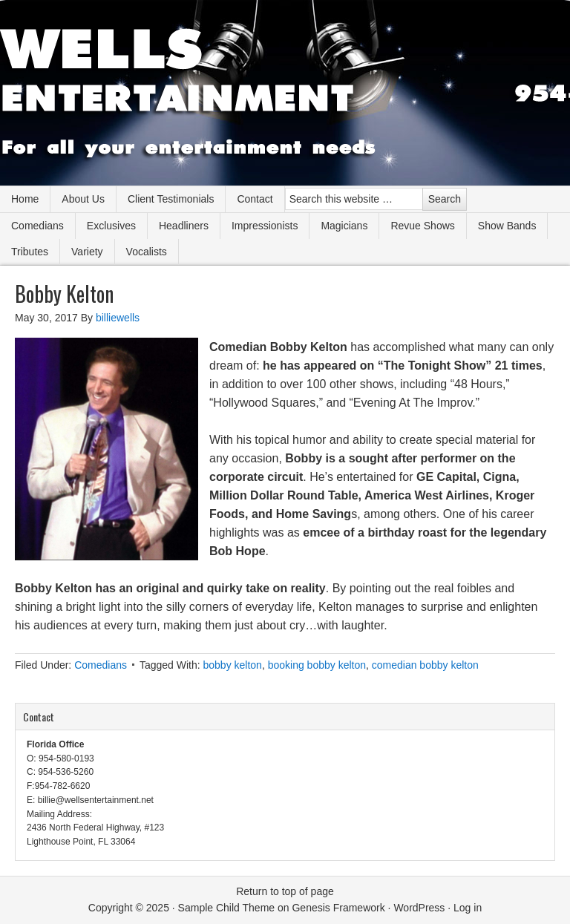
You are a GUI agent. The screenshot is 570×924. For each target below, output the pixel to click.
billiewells (118, 318)
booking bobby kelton (317, 665)
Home (25, 199)
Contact (255, 199)
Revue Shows (422, 226)
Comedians (37, 226)
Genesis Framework (338, 908)
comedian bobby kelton (425, 665)
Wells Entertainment (285, 93)
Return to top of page (285, 891)
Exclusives (111, 226)
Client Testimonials (171, 199)
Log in (468, 908)
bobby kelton (232, 665)
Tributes (30, 252)
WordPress (419, 908)
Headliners (184, 226)
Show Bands (507, 226)
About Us (83, 199)
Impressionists (265, 226)
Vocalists (147, 252)
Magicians (344, 226)
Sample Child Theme (226, 908)
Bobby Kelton (64, 294)
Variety (87, 252)
